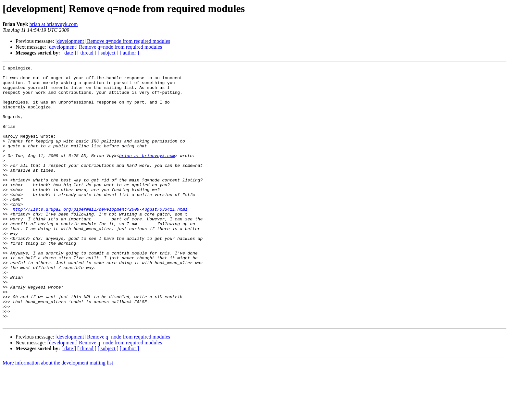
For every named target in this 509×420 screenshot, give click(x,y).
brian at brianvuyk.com (54, 24)
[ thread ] (87, 53)
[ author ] (130, 53)
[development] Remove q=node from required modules (113, 41)
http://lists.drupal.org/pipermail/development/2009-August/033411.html (100, 238)
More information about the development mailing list (58, 414)
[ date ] (69, 53)
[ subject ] (108, 53)
